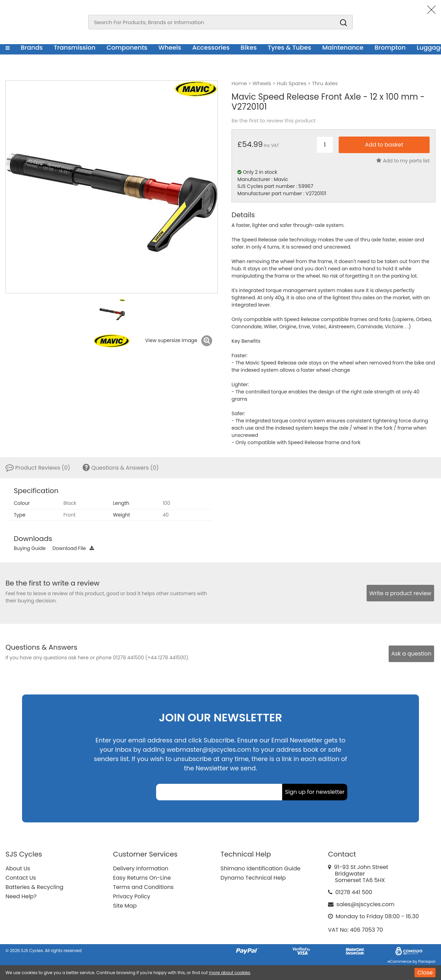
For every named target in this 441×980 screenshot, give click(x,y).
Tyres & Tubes (289, 47)
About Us (18, 868)
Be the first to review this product (274, 121)
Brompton (390, 47)
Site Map (125, 906)
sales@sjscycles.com (365, 904)
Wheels (170, 47)
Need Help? (21, 896)
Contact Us (21, 878)
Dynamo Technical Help (253, 878)
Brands (32, 47)
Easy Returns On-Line (142, 878)
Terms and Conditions (143, 887)
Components (127, 47)
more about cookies (229, 973)
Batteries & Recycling (34, 887)
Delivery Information (141, 868)
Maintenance (343, 47)
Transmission (75, 47)
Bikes (249, 47)
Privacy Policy (132, 896)
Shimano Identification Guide (260, 868)
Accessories (211, 47)
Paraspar (427, 961)
